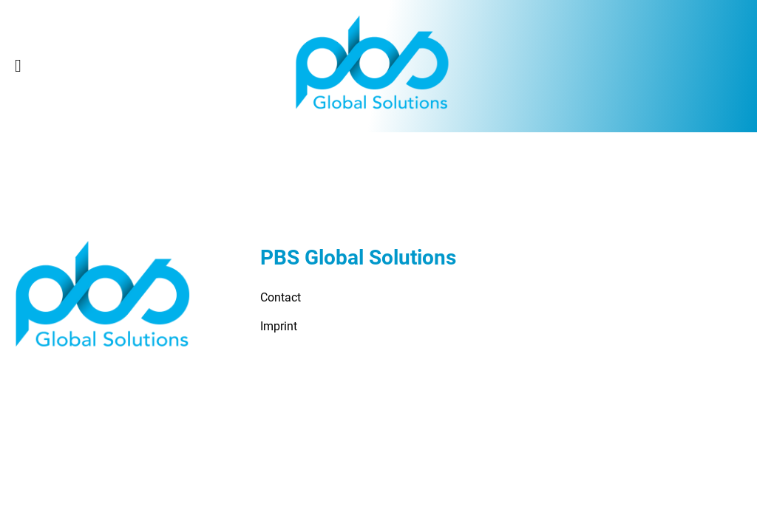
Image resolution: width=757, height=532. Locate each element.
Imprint (279, 326)
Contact (281, 297)
